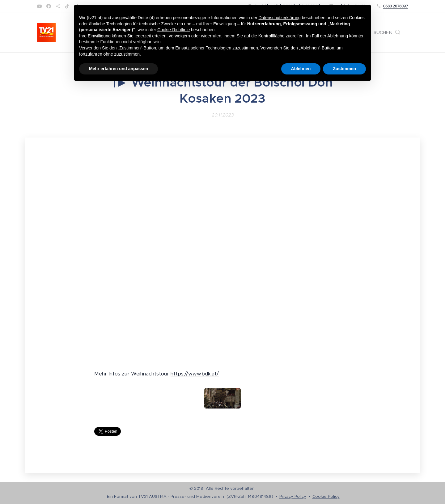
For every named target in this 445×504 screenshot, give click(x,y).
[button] (387, 32)
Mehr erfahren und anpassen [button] (119, 69)
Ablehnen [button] (301, 69)
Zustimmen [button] (344, 69)
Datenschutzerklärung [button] (280, 18)
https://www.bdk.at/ (195, 374)
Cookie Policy (326, 496)
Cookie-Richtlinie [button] (174, 30)
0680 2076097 (396, 6)
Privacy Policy (293, 496)
